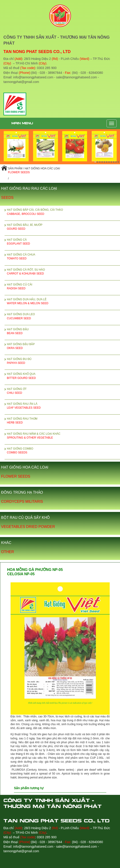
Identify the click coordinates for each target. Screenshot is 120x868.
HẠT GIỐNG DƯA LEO (63, 316)
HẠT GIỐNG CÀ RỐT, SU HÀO (63, 272)
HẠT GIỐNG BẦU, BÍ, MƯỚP (63, 227)
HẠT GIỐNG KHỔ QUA (63, 376)
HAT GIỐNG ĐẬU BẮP (63, 346)
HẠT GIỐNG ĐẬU (63, 331)
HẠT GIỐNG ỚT (63, 391)
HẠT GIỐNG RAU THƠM (63, 421)
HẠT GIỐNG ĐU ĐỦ (63, 361)
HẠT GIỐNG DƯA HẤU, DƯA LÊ (63, 302)
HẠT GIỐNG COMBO (63, 451)
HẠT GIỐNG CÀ (63, 242)
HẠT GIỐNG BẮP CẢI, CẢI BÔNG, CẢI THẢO (63, 212)
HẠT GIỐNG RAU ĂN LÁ (63, 406)
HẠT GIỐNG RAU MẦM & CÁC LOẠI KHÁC (63, 436)
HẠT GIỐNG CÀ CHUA (63, 257)
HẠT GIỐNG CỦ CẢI (63, 287)
